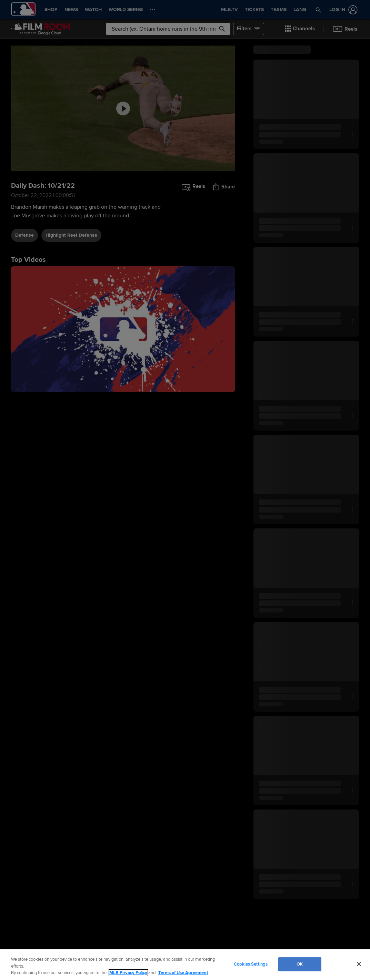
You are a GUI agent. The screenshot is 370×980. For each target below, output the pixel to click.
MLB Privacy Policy (128, 973)
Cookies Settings (251, 964)
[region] (185, 965)
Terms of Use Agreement (183, 973)
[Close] (359, 964)
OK (300, 964)
